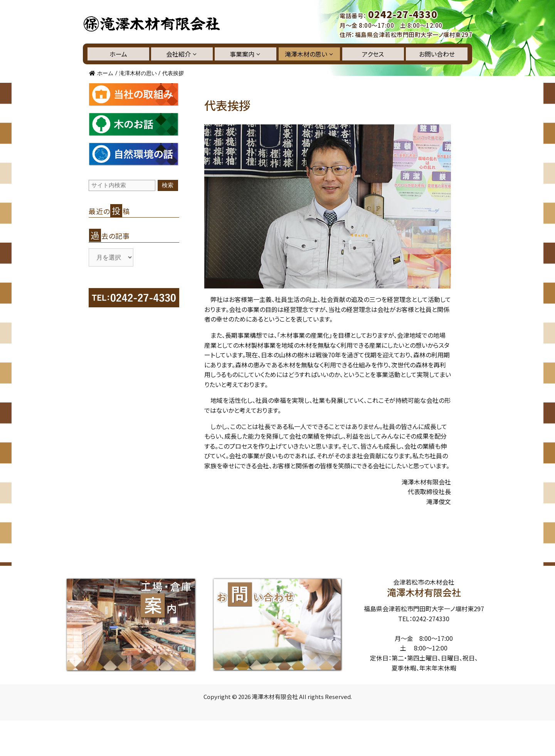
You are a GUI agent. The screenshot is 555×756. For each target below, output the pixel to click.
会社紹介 (182, 54)
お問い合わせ (437, 54)
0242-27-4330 (403, 14)
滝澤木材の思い (309, 54)
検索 (168, 185)
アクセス (373, 54)
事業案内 (246, 54)
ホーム (118, 54)
